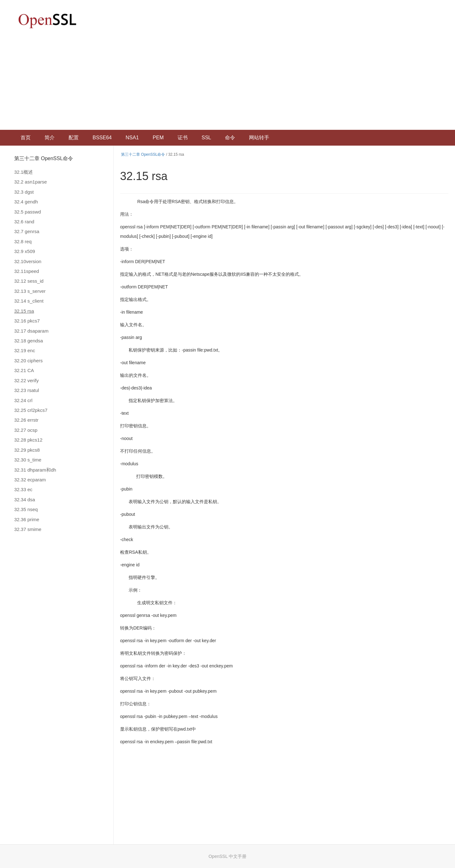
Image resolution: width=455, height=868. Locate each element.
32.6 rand (24, 222)
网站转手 (259, 138)
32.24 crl (23, 400)
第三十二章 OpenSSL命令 (44, 158)
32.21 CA (24, 370)
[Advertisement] (227, 82)
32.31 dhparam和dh (35, 470)
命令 (230, 138)
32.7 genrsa (27, 231)
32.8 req (23, 241)
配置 (74, 138)
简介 (50, 138)
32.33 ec (23, 489)
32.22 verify (27, 380)
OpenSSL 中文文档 (47, 21)
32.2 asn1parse (30, 182)
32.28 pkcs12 (28, 440)
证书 (183, 138)
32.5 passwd (27, 212)
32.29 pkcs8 (27, 450)
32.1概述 (24, 172)
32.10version (28, 261)
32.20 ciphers (28, 361)
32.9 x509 (25, 251)
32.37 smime (28, 529)
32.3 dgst (24, 192)
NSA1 (132, 138)
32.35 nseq (26, 509)
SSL (206, 138)
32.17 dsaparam (31, 331)
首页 (26, 138)
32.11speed (27, 271)
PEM (158, 138)
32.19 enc (25, 350)
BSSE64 (102, 138)
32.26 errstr (26, 420)
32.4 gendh (26, 202)
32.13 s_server (30, 291)
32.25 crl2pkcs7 (31, 410)
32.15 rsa (24, 311)
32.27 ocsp (26, 430)
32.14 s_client (29, 301)
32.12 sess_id (29, 281)
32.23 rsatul (27, 390)
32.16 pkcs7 (27, 321)
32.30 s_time (28, 460)
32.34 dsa (25, 500)
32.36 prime (27, 519)
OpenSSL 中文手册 (227, 856)
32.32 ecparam (30, 480)
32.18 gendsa (29, 341)
